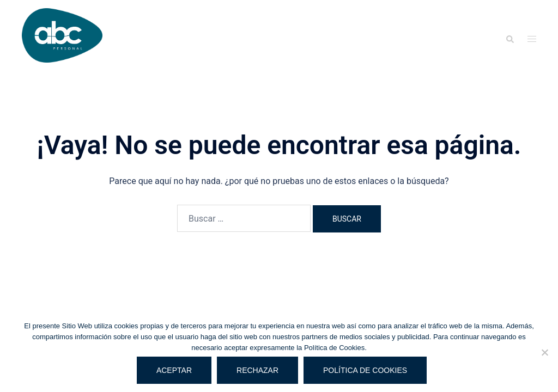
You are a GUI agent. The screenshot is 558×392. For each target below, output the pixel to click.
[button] (510, 39)
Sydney (210, 255)
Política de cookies (365, 370)
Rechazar (257, 370)
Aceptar (174, 370)
